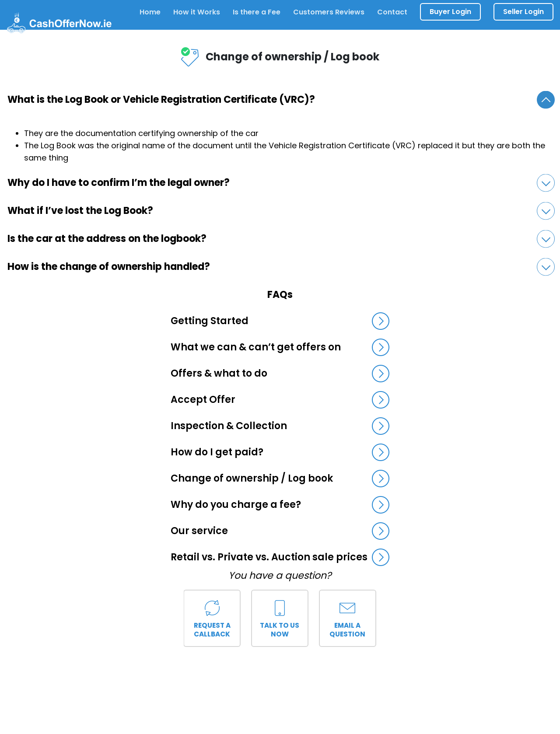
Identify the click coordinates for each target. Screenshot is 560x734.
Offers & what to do (280, 374)
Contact (392, 12)
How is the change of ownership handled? (281, 267)
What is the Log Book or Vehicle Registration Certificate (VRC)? (281, 100)
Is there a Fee (257, 12)
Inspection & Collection (280, 426)
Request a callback (212, 617)
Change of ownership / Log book (280, 479)
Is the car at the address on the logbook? (281, 239)
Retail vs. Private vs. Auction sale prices (280, 557)
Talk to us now (280, 617)
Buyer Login (450, 12)
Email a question (348, 617)
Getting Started (280, 321)
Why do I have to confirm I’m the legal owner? (281, 183)
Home (150, 12)
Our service (280, 531)
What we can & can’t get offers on (280, 347)
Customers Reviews (329, 12)
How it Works (197, 12)
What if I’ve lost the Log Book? (281, 211)
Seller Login (523, 12)
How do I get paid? (280, 452)
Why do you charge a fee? (280, 505)
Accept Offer (280, 400)
